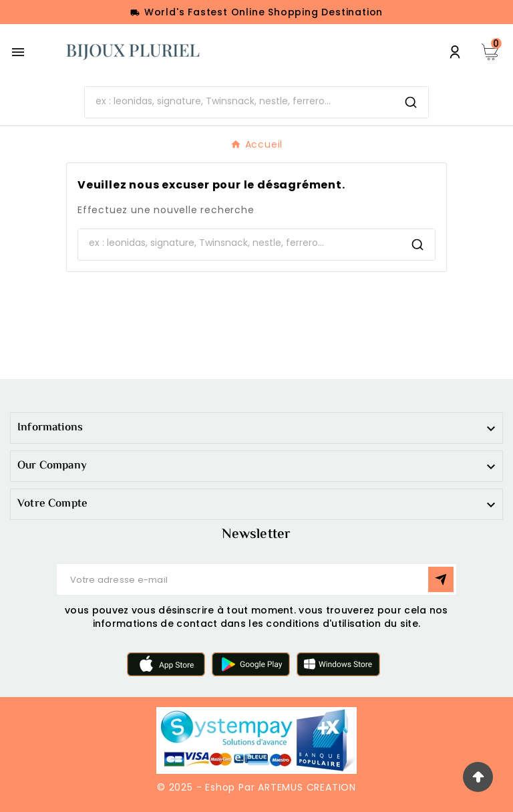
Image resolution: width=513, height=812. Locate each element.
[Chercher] (239, 101)
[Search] (411, 102)
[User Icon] (455, 52)
